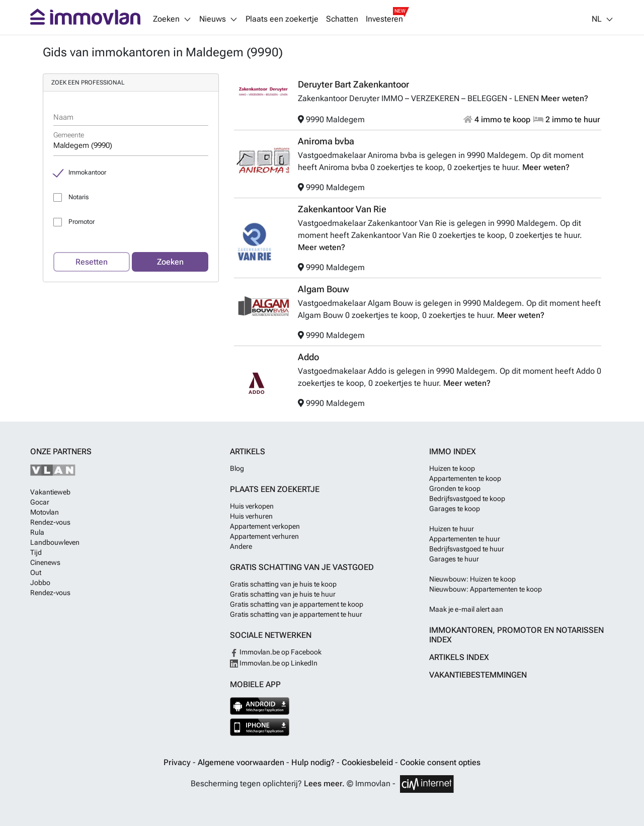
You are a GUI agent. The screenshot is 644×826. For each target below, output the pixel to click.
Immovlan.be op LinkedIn (274, 663)
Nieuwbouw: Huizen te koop (472, 579)
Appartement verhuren (264, 536)
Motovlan (45, 512)
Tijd (36, 552)
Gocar (40, 502)
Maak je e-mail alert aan (466, 609)
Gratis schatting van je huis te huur (283, 594)
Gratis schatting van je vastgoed (302, 567)
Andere (241, 546)
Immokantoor (87, 172)
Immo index (453, 451)
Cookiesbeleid (368, 762)
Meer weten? (565, 98)
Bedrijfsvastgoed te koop (467, 499)
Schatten (342, 19)
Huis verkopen (252, 506)
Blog (237, 468)
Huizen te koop (452, 468)
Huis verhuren (251, 516)
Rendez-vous (50, 522)
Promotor (82, 222)
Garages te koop (455, 509)
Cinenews (45, 562)
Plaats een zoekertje (282, 19)
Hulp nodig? (314, 762)
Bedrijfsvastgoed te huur (467, 549)
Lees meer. (324, 783)
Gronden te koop (455, 488)
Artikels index (459, 657)
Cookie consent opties (440, 762)
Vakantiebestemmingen (478, 675)
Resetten (92, 262)
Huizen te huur (452, 529)
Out (36, 572)
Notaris (78, 197)
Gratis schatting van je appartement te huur (296, 614)
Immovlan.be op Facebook (276, 652)
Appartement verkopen (265, 526)
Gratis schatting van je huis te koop (283, 584)
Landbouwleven (55, 542)
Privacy (178, 762)
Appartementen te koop (465, 478)
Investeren (384, 19)
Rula (37, 532)
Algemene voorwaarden (242, 762)
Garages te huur (454, 559)
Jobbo (40, 583)
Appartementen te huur (465, 539)
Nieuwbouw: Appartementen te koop (486, 589)
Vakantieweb (50, 492)
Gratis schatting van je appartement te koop (297, 604)
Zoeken (170, 262)
